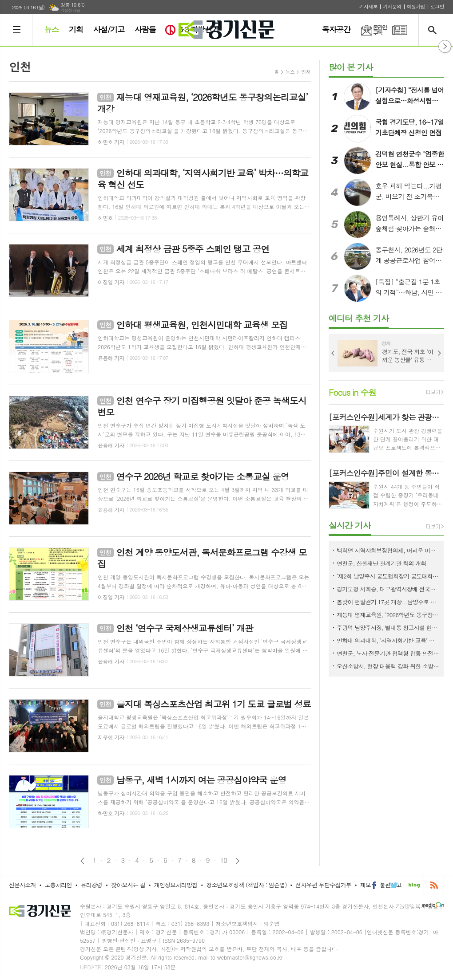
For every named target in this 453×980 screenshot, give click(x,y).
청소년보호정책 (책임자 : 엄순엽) (246, 885)
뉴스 (52, 29)
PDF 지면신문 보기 (400, 30)
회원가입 (416, 6)
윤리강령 (91, 885)
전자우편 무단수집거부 (323, 885)
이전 (82, 861)
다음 (237, 861)
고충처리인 (58, 885)
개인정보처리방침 (176, 885)
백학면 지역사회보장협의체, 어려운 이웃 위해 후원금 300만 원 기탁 (388, 550)
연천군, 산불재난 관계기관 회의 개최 (381, 563)
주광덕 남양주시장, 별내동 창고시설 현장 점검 (388, 628)
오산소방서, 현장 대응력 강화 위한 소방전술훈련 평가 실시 (388, 666)
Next (440, 353)
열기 (445, 46)
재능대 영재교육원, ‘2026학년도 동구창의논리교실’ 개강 (388, 615)
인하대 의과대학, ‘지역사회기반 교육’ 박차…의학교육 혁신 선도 (388, 640)
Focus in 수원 (352, 392)
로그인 (437, 6)
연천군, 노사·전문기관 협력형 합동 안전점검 (388, 653)
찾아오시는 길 (128, 885)
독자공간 (336, 29)
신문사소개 (22, 885)
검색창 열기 (434, 30)
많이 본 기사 (351, 67)
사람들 (145, 29)
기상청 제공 (70, 10)
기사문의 (392, 6)
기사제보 (368, 6)
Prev (333, 353)
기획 (76, 29)
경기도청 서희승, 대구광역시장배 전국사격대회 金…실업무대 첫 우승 (388, 589)
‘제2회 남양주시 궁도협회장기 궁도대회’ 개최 (388, 576)
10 (224, 860)
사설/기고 (109, 29)
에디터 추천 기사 (359, 318)
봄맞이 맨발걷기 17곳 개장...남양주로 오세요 (388, 602)
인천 (306, 72)
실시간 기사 (350, 525)
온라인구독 (369, 30)
